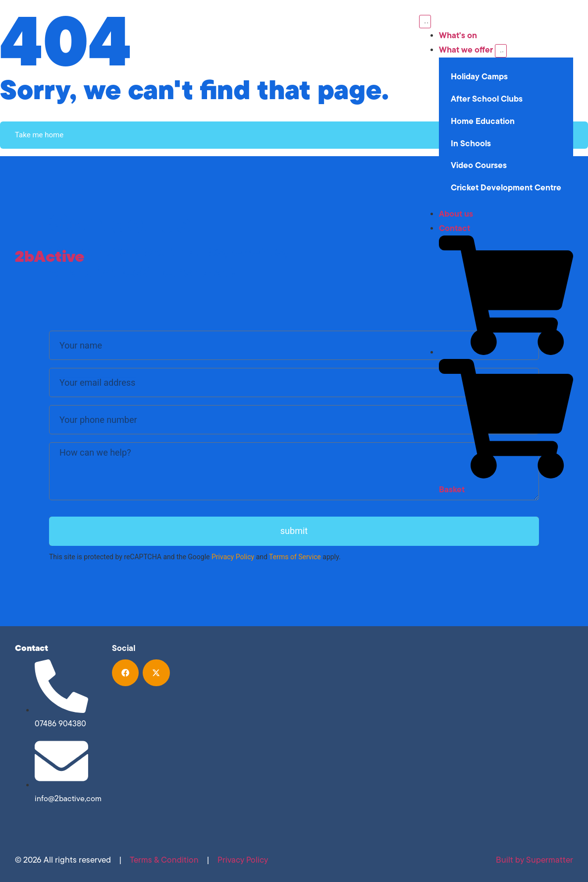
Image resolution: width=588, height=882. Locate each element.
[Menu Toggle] (425, 22)
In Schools (471, 143)
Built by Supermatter (535, 860)
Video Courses (479, 165)
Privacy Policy (233, 557)
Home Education (483, 121)
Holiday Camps (479, 76)
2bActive (50, 256)
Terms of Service (295, 557)
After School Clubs (487, 99)
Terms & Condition (164, 860)
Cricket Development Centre (506, 187)
